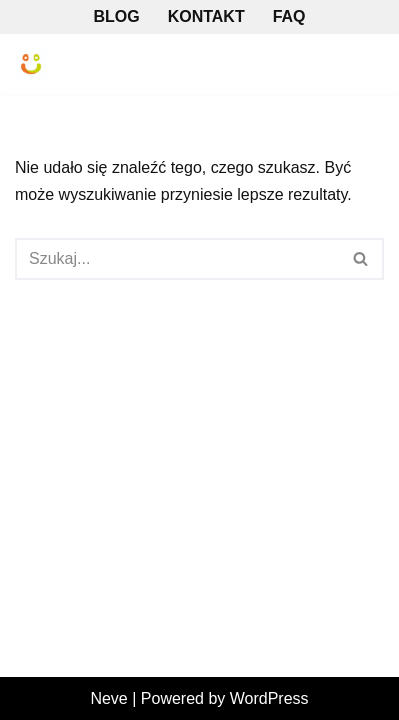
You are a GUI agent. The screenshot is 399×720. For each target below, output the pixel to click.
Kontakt (206, 16)
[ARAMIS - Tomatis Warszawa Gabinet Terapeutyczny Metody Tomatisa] (31, 64)
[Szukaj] (177, 259)
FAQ (289, 16)
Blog (116, 16)
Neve (108, 698)
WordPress (269, 698)
